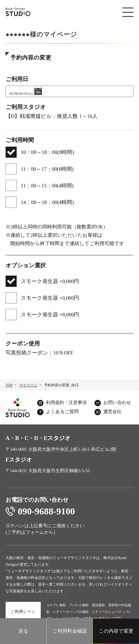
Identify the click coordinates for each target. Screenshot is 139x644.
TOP (9, 385)
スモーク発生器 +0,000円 (50, 281)
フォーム (35, 532)
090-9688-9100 (40, 511)
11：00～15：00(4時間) (47, 186)
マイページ (28, 385)
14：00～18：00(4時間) (47, 202)
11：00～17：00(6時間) (47, 169)
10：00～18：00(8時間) (47, 152)
